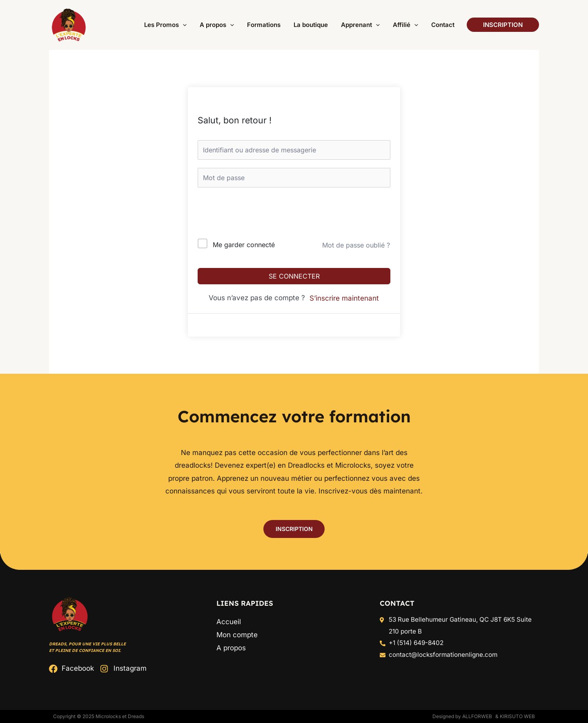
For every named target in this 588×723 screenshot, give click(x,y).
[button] (184, 25)
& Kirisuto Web (515, 716)
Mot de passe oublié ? (356, 245)
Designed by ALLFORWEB (462, 716)
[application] (206, 25)
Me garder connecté (244, 245)
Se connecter (294, 276)
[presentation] (253, 215)
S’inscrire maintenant (344, 298)
